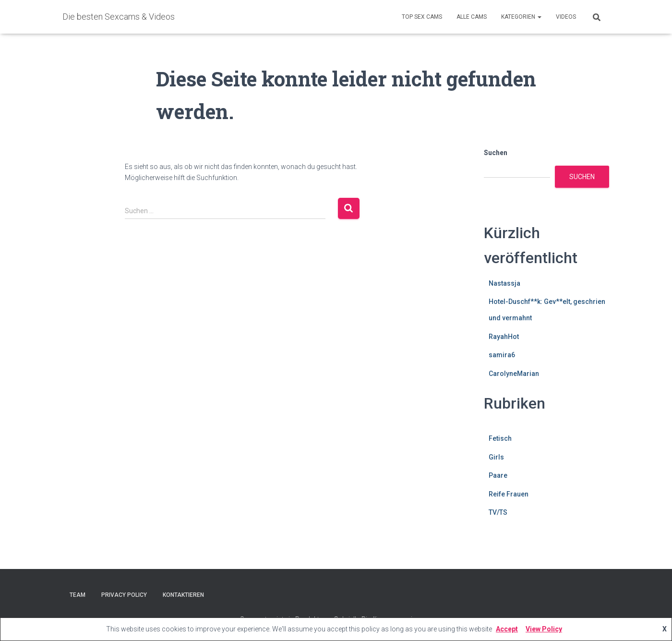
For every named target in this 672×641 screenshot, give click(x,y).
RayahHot (504, 337)
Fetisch (500, 438)
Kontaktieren (183, 595)
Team (78, 595)
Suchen (496, 153)
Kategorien (521, 17)
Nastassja (504, 283)
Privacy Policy (124, 595)
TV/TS (498, 512)
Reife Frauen (509, 494)
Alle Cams (472, 17)
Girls (496, 457)
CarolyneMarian (514, 374)
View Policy (544, 629)
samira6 (502, 355)
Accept (507, 629)
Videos (566, 17)
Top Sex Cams (422, 17)
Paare (498, 475)
